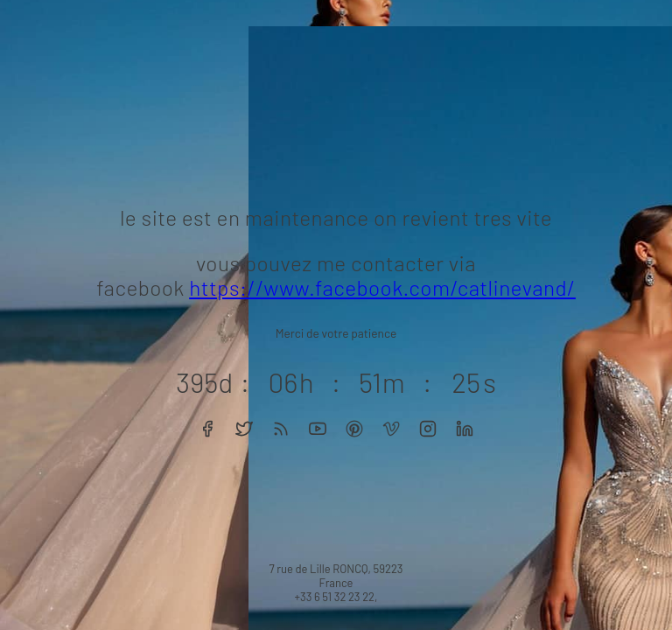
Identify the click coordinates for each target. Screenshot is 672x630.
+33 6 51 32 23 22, (336, 597)
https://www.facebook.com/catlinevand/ (382, 287)
